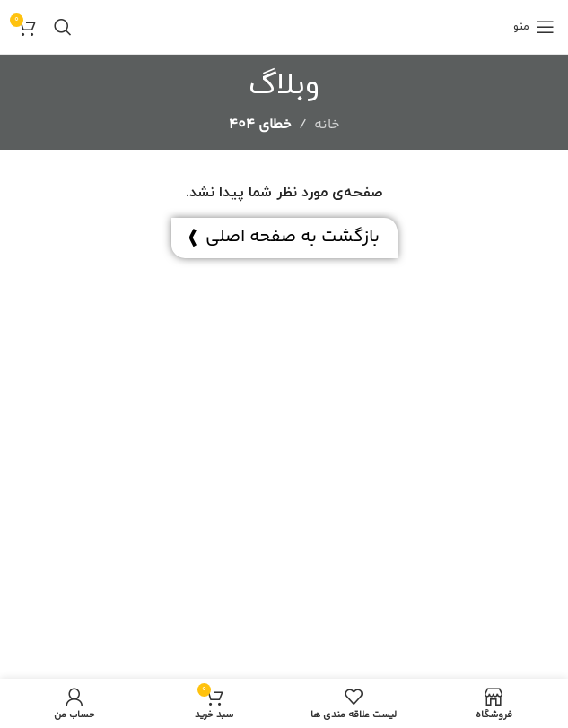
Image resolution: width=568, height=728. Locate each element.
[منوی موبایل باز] (534, 27)
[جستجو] (63, 27)
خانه (327, 125)
